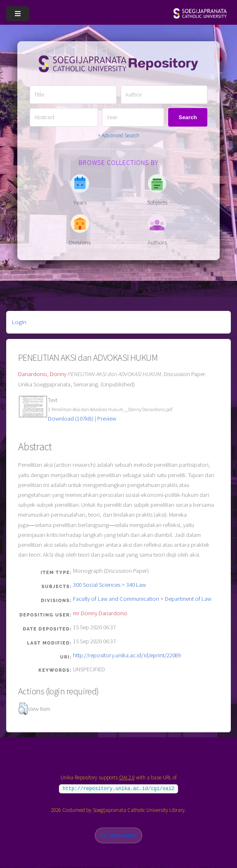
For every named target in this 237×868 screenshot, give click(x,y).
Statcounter (123, 835)
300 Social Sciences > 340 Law (109, 585)
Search (188, 117)
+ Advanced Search (118, 135)
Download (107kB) (71, 419)
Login (19, 322)
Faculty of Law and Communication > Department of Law (142, 599)
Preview (107, 419)
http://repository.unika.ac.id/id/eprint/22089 (127, 655)
